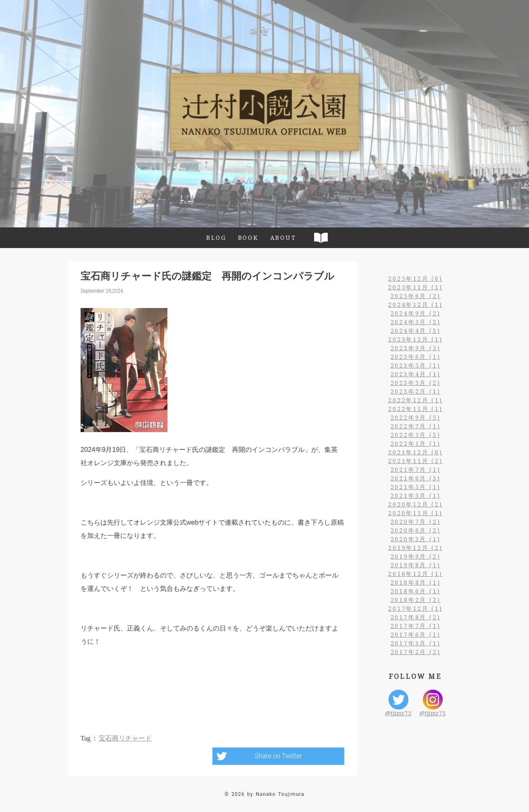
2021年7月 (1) (416, 469)
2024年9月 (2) (416, 313)
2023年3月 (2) (416, 383)
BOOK (248, 238)
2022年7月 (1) (416, 426)
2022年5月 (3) (416, 435)
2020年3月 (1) (416, 539)
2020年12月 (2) (415, 504)
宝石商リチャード (125, 738)
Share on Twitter (278, 756)
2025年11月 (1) (415, 287)
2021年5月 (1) (416, 487)
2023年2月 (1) (416, 391)
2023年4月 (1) (416, 374)
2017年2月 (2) (416, 652)
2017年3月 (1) (416, 643)
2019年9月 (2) (416, 556)
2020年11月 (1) (415, 513)
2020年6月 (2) (416, 530)
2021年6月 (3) (416, 478)
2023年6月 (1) (416, 357)
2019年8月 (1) (416, 565)
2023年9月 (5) (416, 348)
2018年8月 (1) (416, 582)
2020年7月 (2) (416, 522)
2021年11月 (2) (415, 461)
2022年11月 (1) (415, 409)
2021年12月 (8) (415, 452)
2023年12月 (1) (415, 339)
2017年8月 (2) (416, 617)
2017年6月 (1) (416, 634)
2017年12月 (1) (415, 608)
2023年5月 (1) (416, 365)
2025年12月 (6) (415, 278)
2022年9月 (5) (416, 417)
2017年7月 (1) (416, 626)
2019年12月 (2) (415, 548)
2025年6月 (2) (416, 296)
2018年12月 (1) (415, 574)
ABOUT (283, 238)
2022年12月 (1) (415, 400)
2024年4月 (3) (416, 331)
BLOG (216, 238)
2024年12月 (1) (415, 304)
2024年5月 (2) (416, 322)
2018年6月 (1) (416, 591)
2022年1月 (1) (416, 443)
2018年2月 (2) (416, 600)
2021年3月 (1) (416, 496)
